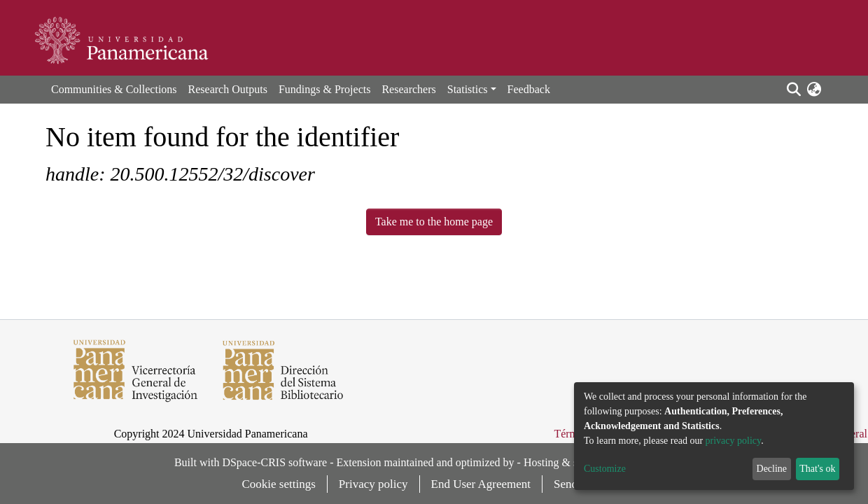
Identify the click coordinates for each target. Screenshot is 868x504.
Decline (772, 469)
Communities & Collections (114, 89)
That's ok (817, 469)
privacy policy (734, 441)
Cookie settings (279, 484)
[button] (814, 90)
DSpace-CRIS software (274, 462)
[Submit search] (793, 90)
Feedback (529, 89)
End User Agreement (481, 484)
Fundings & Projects (325, 89)
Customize (605, 469)
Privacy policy (373, 484)
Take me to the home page (434, 222)
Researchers (408, 89)
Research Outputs (228, 89)
